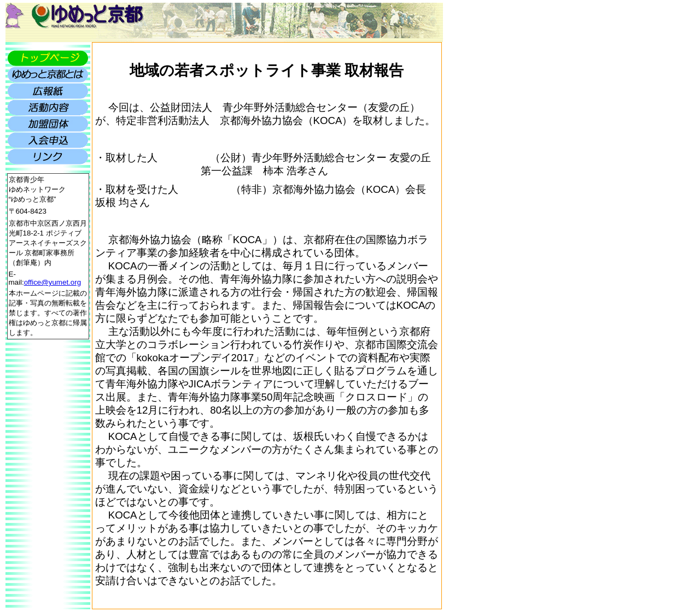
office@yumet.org (52, 282)
